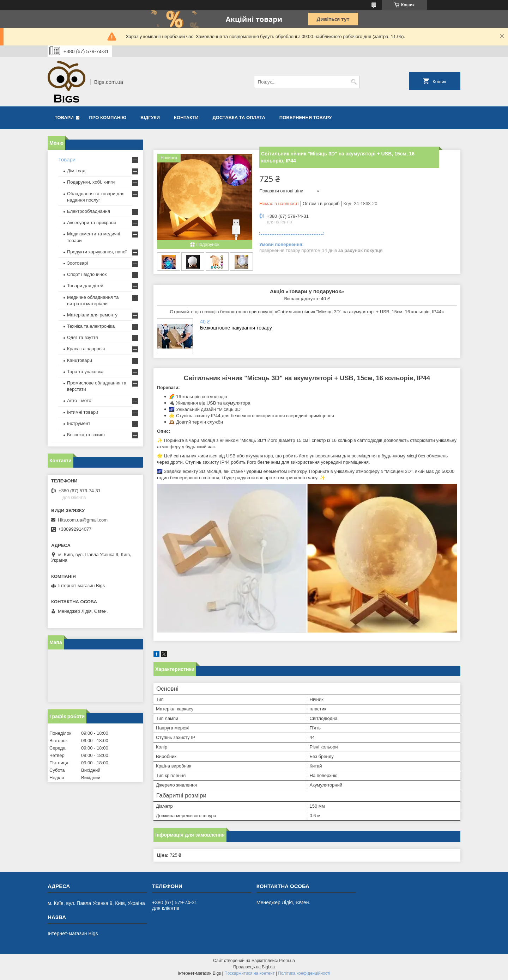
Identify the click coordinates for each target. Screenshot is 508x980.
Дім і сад (76, 171)
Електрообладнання (89, 211)
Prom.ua (287, 961)
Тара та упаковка (85, 372)
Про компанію (108, 118)
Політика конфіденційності (304, 973)
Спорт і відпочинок (87, 274)
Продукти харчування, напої (97, 252)
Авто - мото (79, 400)
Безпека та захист (86, 435)
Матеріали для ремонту (92, 315)
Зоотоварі (77, 263)
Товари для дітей (85, 286)
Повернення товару (306, 118)
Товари (64, 118)
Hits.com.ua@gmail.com (83, 520)
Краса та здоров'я (86, 349)
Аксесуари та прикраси (92, 223)
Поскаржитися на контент (249, 973)
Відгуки (150, 118)
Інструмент (79, 423)
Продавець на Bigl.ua (254, 967)
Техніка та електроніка (91, 326)
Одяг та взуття (82, 337)
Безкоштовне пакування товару (236, 328)
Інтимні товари (83, 412)
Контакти (186, 118)
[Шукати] (354, 82)
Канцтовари (80, 360)
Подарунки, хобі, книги (91, 182)
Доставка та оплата (239, 118)
